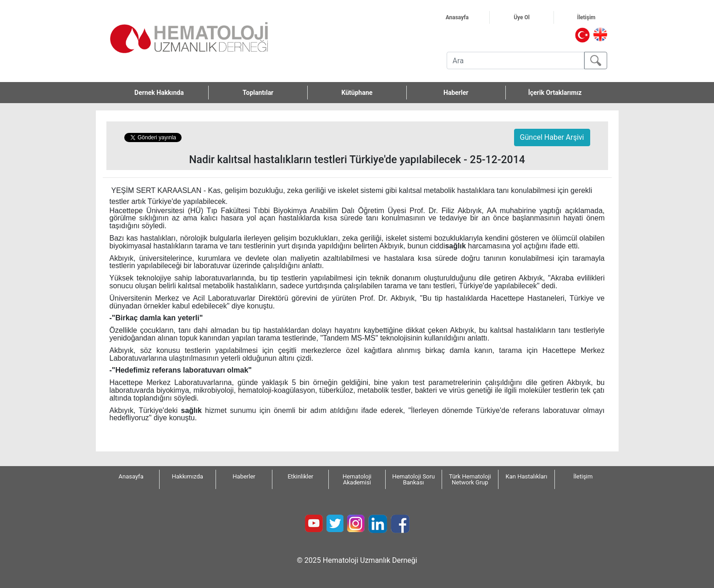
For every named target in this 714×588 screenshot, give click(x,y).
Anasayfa (468, 17)
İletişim (597, 17)
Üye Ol (532, 17)
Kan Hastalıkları (527, 476)
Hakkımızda (188, 476)
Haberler (456, 93)
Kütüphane (357, 93)
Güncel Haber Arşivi (552, 137)
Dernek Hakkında (171, 93)
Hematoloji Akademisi (357, 479)
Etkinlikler (300, 476)
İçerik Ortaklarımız (555, 93)
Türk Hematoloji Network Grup (470, 479)
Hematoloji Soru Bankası (413, 479)
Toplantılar (258, 93)
